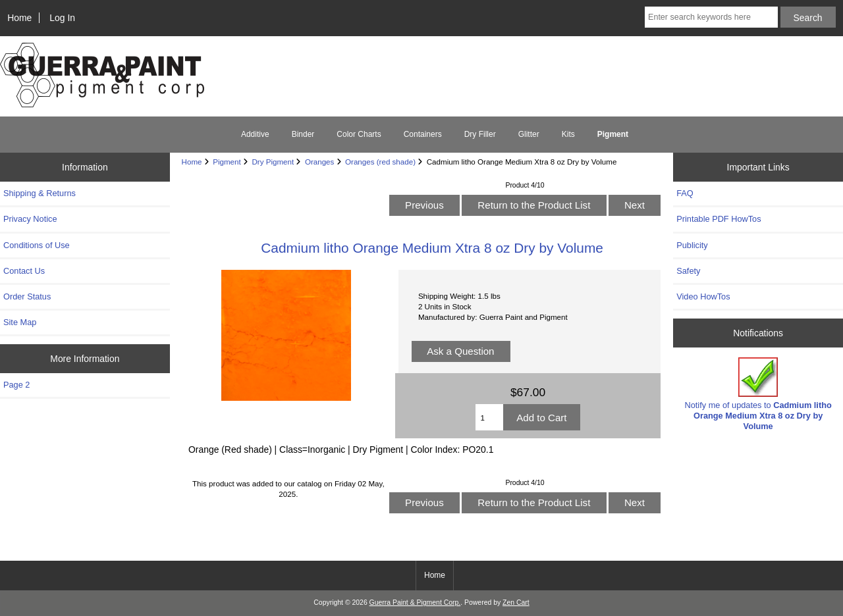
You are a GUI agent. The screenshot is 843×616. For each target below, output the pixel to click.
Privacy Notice (30, 219)
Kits (568, 134)
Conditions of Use (37, 245)
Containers (423, 134)
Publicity (692, 245)
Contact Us (24, 271)
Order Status (27, 296)
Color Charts (359, 134)
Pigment (227, 162)
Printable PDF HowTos (719, 219)
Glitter (529, 134)
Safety (688, 271)
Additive (255, 134)
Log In (62, 18)
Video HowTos (703, 296)
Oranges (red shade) (380, 162)
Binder (303, 134)
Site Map (20, 322)
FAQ (685, 193)
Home (19, 18)
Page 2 (16, 385)
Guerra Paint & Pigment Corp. (415, 603)
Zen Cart (516, 603)
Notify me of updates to (758, 394)
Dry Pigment (273, 162)
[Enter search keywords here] (711, 17)
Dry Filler (480, 134)
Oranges (319, 162)
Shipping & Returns (40, 193)
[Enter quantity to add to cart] (489, 417)
